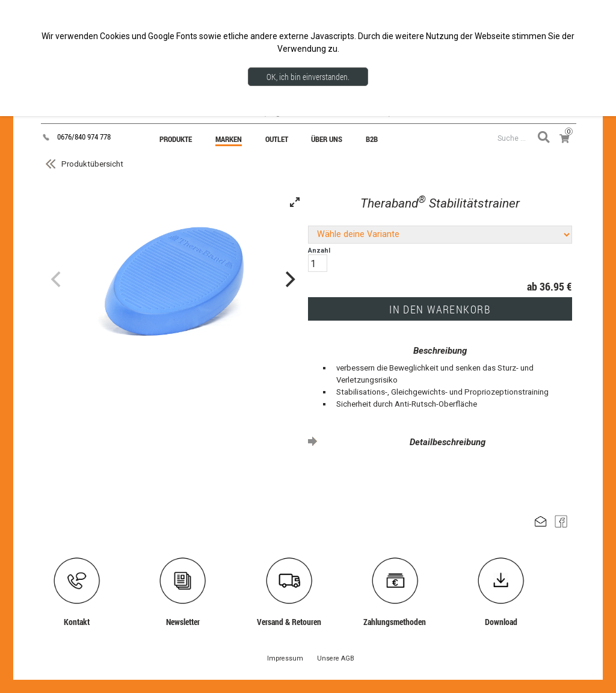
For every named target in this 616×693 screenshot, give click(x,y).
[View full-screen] (295, 202)
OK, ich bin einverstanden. (308, 77)
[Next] (289, 279)
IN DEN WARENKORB (440, 309)
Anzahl (319, 259)
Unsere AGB (336, 658)
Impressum (285, 658)
